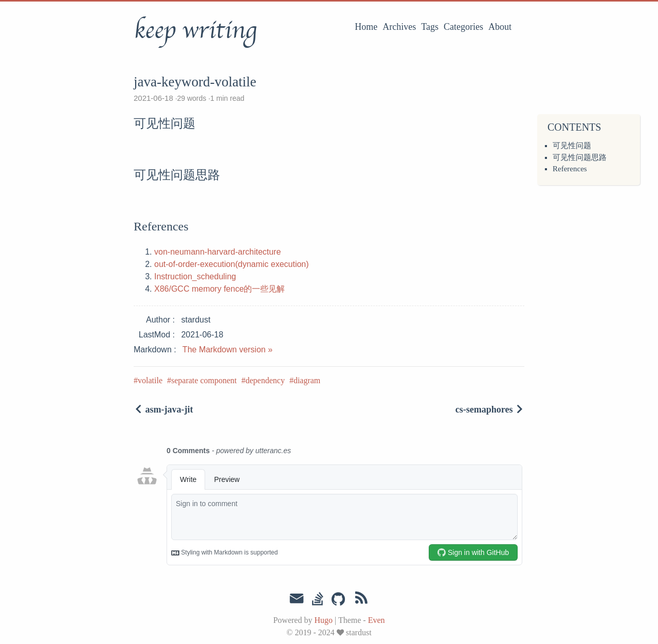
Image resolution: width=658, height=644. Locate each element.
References (570, 169)
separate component (204, 380)
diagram (307, 380)
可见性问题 (572, 146)
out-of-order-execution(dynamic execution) (232, 264)
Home (366, 27)
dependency (265, 380)
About (500, 27)
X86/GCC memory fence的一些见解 (220, 289)
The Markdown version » (227, 350)
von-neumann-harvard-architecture (217, 252)
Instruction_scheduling (195, 276)
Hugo (323, 620)
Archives (399, 27)
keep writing (195, 30)
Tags (430, 27)
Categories (463, 27)
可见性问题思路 (580, 157)
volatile (150, 380)
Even (377, 620)
